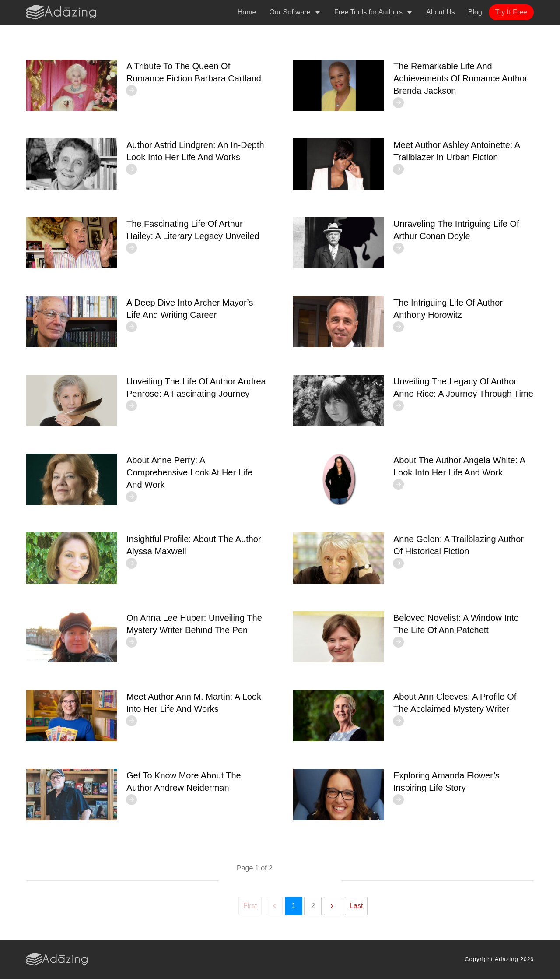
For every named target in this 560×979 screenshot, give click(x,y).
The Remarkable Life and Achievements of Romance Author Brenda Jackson (460, 78)
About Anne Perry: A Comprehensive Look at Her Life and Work (189, 472)
